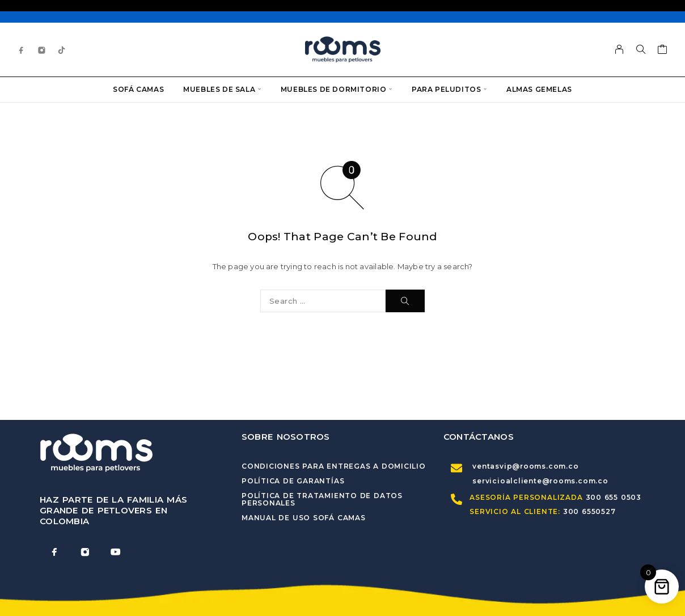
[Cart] (663, 51)
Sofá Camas (138, 89)
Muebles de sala (219, 89)
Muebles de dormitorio (334, 89)
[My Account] (620, 49)
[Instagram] (42, 50)
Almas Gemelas (539, 89)
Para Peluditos (446, 89)
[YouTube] (116, 552)
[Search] (641, 49)
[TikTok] (62, 50)
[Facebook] (22, 50)
